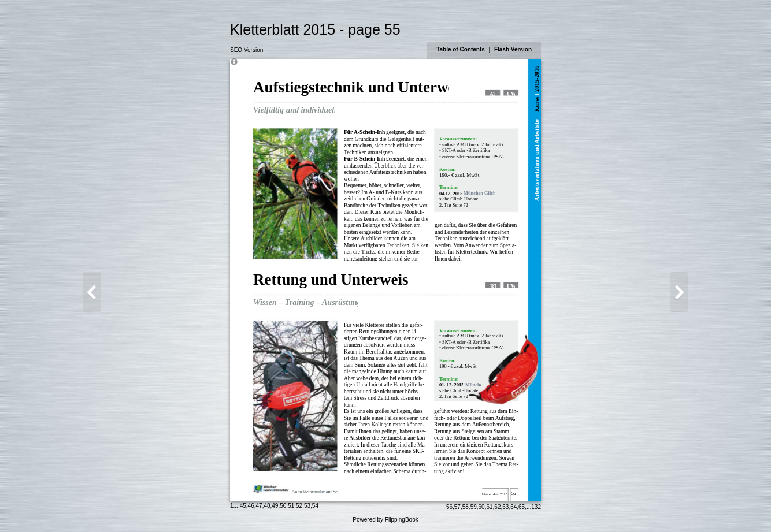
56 (449, 507)
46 (251, 506)
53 (307, 506)
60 (482, 507)
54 (315, 506)
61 (489, 507)
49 (275, 506)
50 (283, 506)
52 (299, 506)
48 (267, 506)
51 (291, 506)
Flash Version (513, 49)
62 (497, 507)
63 (505, 507)
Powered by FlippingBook (385, 520)
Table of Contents (461, 49)
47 (259, 506)
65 (522, 507)
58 (466, 507)
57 (457, 507)
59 (474, 507)
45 (243, 506)
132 (536, 507)
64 (514, 507)
